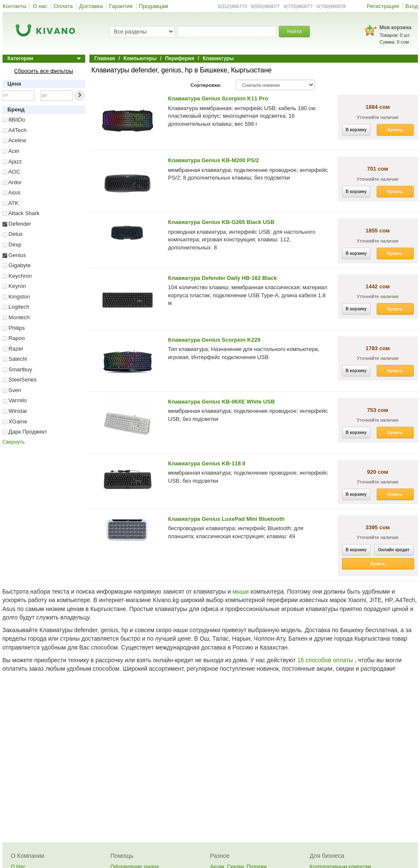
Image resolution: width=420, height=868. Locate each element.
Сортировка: (206, 85)
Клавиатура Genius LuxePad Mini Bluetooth (227, 519)
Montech (16, 317)
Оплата (63, 6)
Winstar (15, 411)
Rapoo (14, 338)
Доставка (91, 6)
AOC (11, 172)
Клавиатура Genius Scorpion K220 (214, 340)
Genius (14, 255)
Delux (13, 234)
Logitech (16, 307)
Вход (412, 6)
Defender (17, 224)
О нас (40, 6)
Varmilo (15, 400)
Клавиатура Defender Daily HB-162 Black (223, 278)
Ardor (12, 182)
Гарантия (121, 6)
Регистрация (383, 6)
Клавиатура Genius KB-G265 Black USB (221, 222)
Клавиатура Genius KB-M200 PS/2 (214, 160)
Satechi (15, 359)
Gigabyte (17, 265)
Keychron (17, 276)
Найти (294, 31)
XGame (15, 422)
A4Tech (15, 130)
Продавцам (154, 6)
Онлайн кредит (394, 550)
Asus (12, 192)
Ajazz (12, 162)
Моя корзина (396, 28)
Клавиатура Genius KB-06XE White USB (222, 402)
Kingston (16, 297)
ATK (11, 203)
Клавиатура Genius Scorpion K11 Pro (218, 98)
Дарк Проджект (25, 432)
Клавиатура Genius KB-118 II (207, 463)
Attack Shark (21, 213)
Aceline (15, 140)
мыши (241, 592)
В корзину (356, 130)
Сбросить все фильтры (43, 71)
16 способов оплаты (325, 660)
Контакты (14, 6)
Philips (14, 328)
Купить (395, 130)
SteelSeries (20, 380)
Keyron (14, 286)
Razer (13, 349)
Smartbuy (17, 369)
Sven (12, 390)
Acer (11, 151)
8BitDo (14, 120)
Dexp (12, 245)
